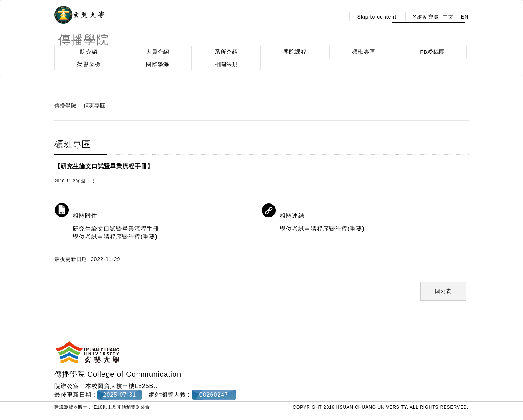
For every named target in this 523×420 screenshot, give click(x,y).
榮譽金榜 (89, 64)
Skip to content (377, 17)
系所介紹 (226, 52)
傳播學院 (65, 105)
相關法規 (226, 64)
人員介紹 (158, 52)
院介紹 (89, 52)
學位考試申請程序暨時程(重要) (115, 237)
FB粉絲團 (432, 52)
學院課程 (295, 52)
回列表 (443, 291)
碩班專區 (364, 52)
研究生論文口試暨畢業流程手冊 (116, 229)
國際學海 (158, 64)
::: (338, 17)
